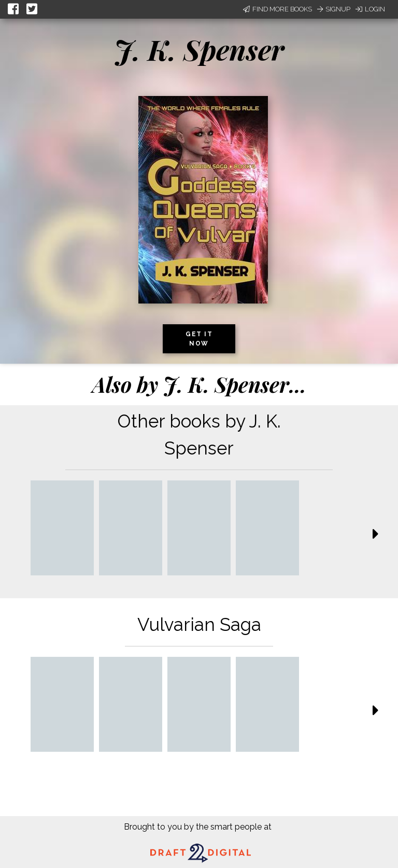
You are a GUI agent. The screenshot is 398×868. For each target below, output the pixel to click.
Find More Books (278, 9)
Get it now (199, 339)
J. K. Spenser (199, 49)
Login (370, 9)
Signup (334, 9)
